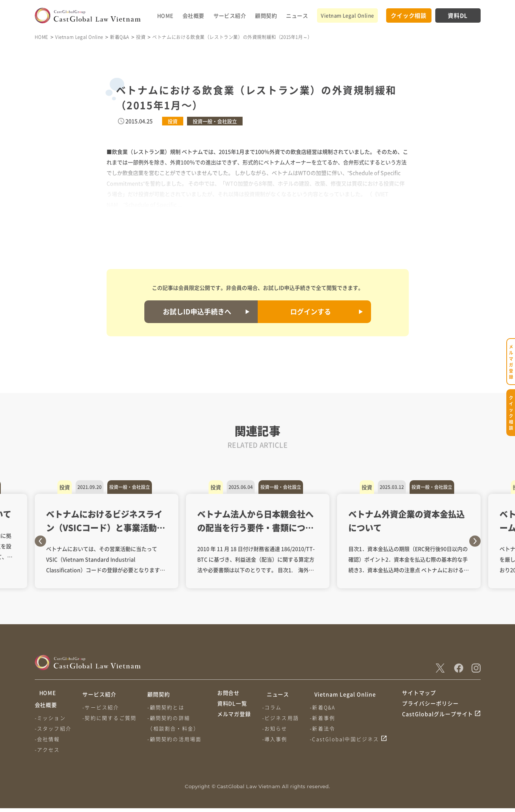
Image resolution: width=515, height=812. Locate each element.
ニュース (297, 15)
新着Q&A (120, 37)
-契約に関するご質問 (111, 718)
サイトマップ (419, 694)
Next (475, 541)
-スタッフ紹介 (53, 732)
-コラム (274, 707)
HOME (165, 15)
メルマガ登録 (234, 723)
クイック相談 (409, 15)
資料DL (458, 15)
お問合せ (229, 694)
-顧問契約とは (169, 707)
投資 (141, 37)
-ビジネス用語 (282, 718)
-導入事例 (276, 739)
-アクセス (47, 753)
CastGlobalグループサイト (438, 723)
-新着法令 (326, 728)
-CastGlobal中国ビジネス (348, 739)
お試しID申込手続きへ (197, 311)
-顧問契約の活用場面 (177, 739)
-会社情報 (47, 743)
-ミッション (50, 722)
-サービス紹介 (102, 707)
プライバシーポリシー (430, 708)
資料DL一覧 (232, 708)
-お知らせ (276, 728)
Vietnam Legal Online (347, 15)
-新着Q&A (326, 707)
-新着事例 (326, 718)
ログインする (311, 311)
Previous (40, 541)
